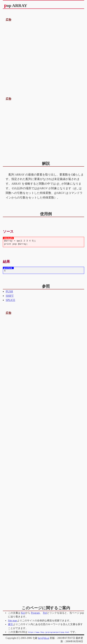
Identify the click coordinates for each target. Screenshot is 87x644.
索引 (10, 624)
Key (23, 613)
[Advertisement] (43, 55)
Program (35, 613)
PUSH (9, 291)
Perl (45, 613)
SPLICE (10, 300)
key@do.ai (44, 638)
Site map (13, 620)
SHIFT (10, 296)
